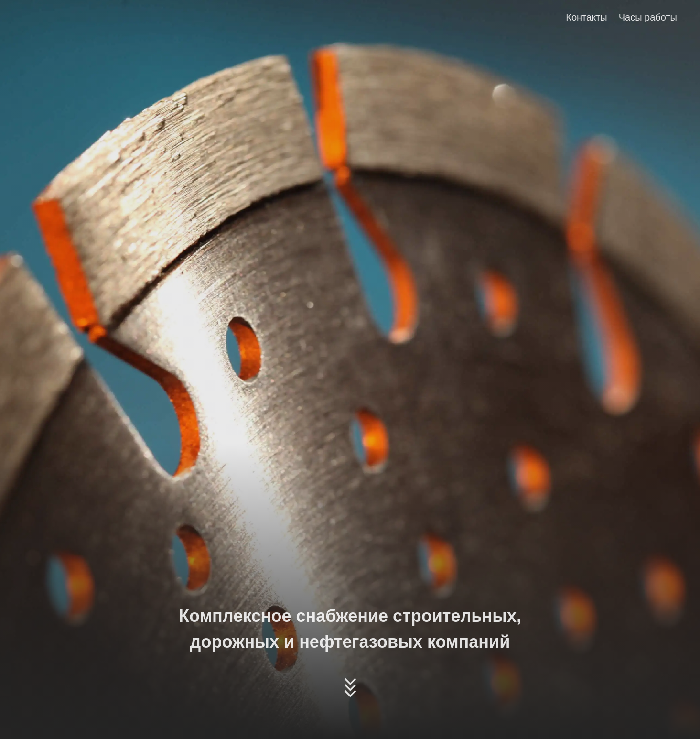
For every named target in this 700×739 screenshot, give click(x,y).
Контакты (586, 17)
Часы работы (648, 17)
